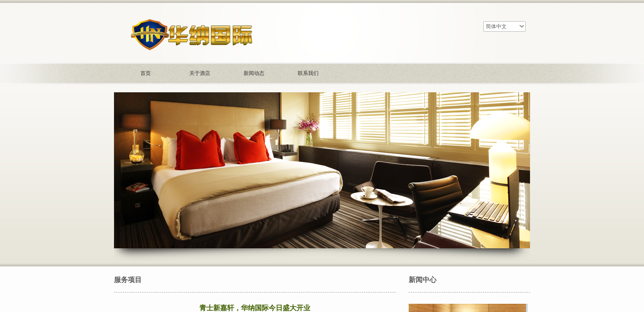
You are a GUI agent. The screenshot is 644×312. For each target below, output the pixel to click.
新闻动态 (254, 73)
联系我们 (308, 73)
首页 (146, 73)
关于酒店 (200, 73)
